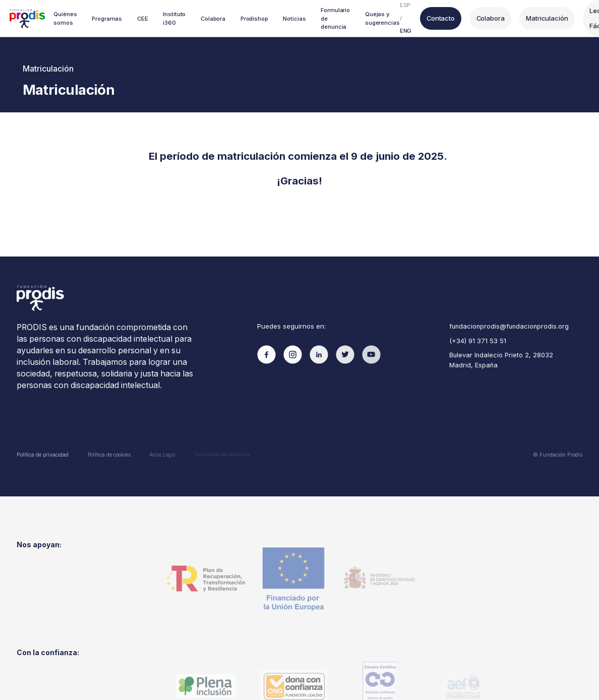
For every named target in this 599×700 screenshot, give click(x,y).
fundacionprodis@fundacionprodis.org (508, 326)
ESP (404, 5)
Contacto (439, 18)
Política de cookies (108, 453)
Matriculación (544, 18)
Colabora (488, 18)
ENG (405, 31)
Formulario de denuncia (222, 452)
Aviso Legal (162, 452)
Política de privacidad (42, 453)
